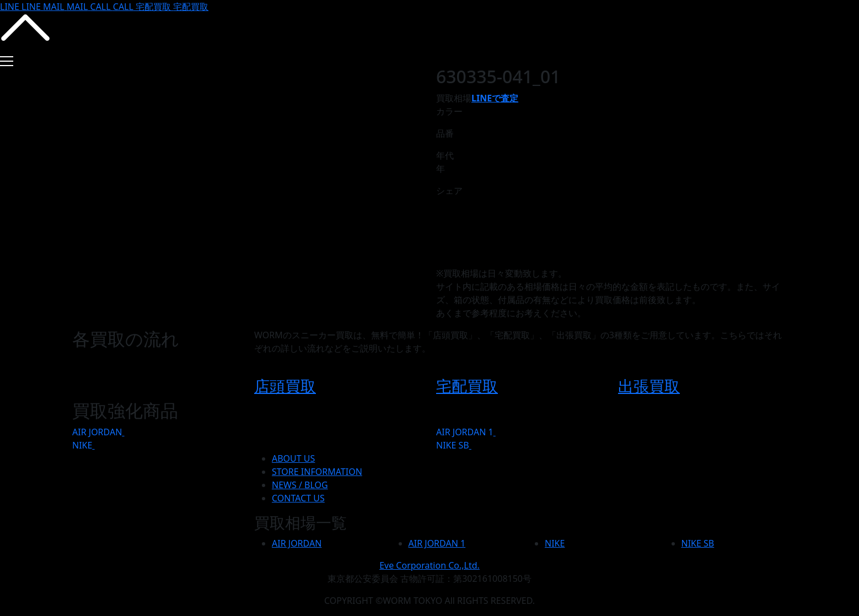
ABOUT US (293, 458)
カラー (449, 111)
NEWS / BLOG (300, 485)
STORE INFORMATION (317, 472)
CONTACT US (298, 498)
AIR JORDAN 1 (465, 432)
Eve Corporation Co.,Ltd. (429, 565)
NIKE (82, 445)
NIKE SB (453, 445)
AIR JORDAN (97, 432)
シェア (449, 191)
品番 (445, 133)
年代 (445, 155)
